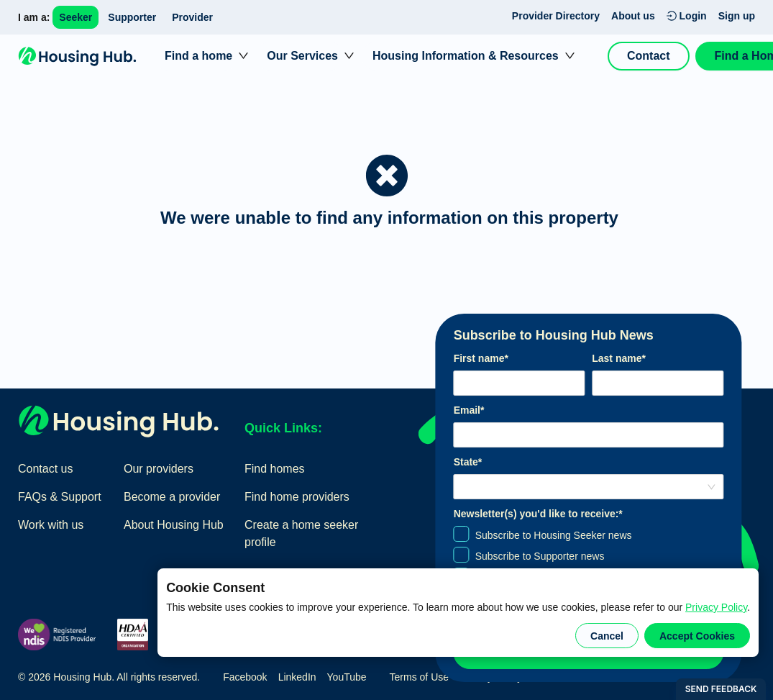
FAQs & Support (60, 497)
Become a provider (172, 497)
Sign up (737, 16)
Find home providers (297, 497)
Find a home (198, 56)
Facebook (245, 677)
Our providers (159, 469)
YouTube (347, 677)
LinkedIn (297, 677)
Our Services (302, 56)
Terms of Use (419, 677)
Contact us (45, 469)
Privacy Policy (716, 607)
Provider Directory (556, 16)
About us (633, 16)
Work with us (51, 525)
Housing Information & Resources (466, 56)
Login (687, 16)
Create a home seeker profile (301, 533)
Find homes (275, 469)
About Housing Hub (174, 525)
